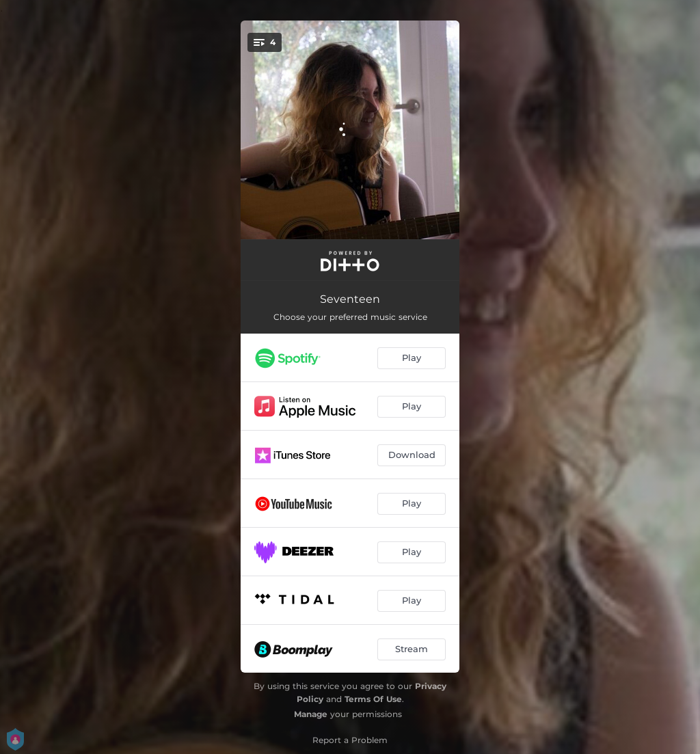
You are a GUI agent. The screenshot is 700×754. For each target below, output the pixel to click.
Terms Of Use (373, 699)
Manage (311, 714)
